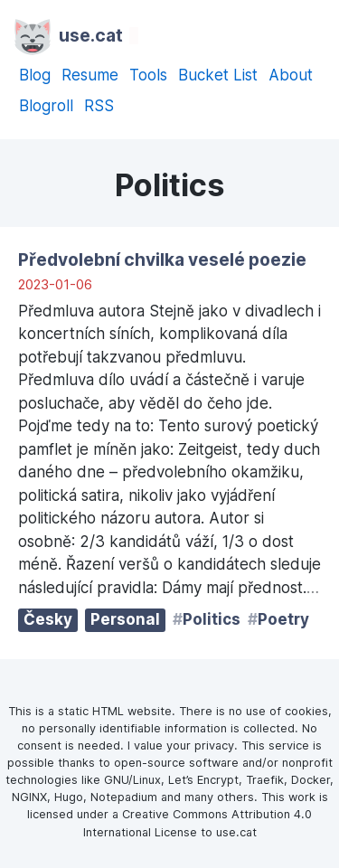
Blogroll (46, 106)
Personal (125, 619)
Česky (48, 619)
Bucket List (218, 75)
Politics (212, 619)
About (291, 75)
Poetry (283, 619)
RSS (99, 106)
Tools (148, 75)
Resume (90, 75)
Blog (35, 75)
